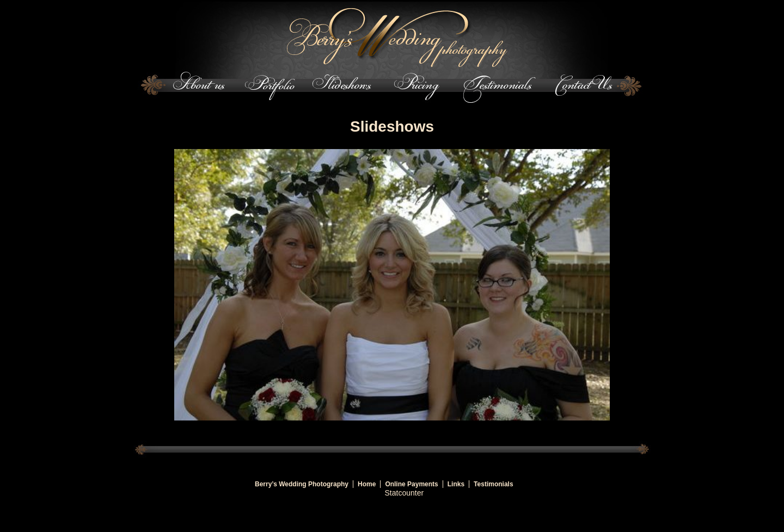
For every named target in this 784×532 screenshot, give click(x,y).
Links (456, 484)
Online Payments (411, 484)
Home (367, 484)
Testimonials (493, 484)
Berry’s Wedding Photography (302, 484)
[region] (392, 285)
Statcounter (405, 493)
